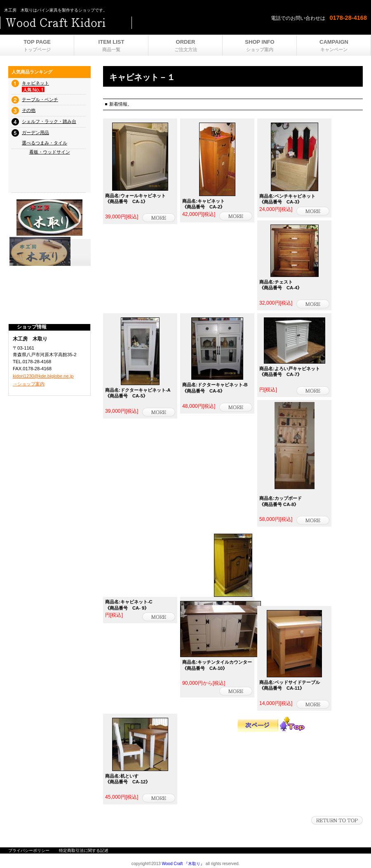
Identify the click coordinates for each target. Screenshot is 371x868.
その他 (29, 110)
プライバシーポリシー (29, 850)
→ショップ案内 (29, 384)
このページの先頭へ (337, 820)
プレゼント (49, 251)
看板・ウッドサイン (50, 152)
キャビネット (35, 83)
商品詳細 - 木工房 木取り (313, 304)
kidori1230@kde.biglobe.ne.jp (43, 376)
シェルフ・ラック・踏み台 (49, 121)
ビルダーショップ (103, 23)
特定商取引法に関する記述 (84, 850)
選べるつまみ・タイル (45, 143)
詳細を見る (159, 218)
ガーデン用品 (35, 132)
